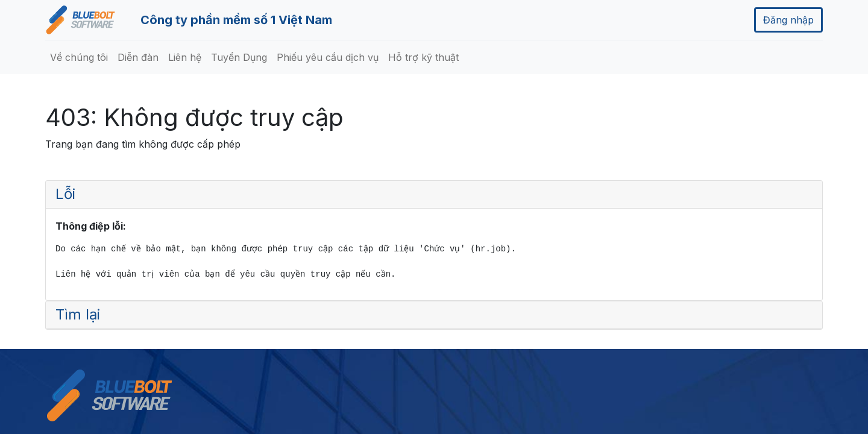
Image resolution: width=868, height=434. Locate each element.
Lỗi (65, 194)
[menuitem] (79, 57)
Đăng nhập (788, 20)
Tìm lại (78, 314)
